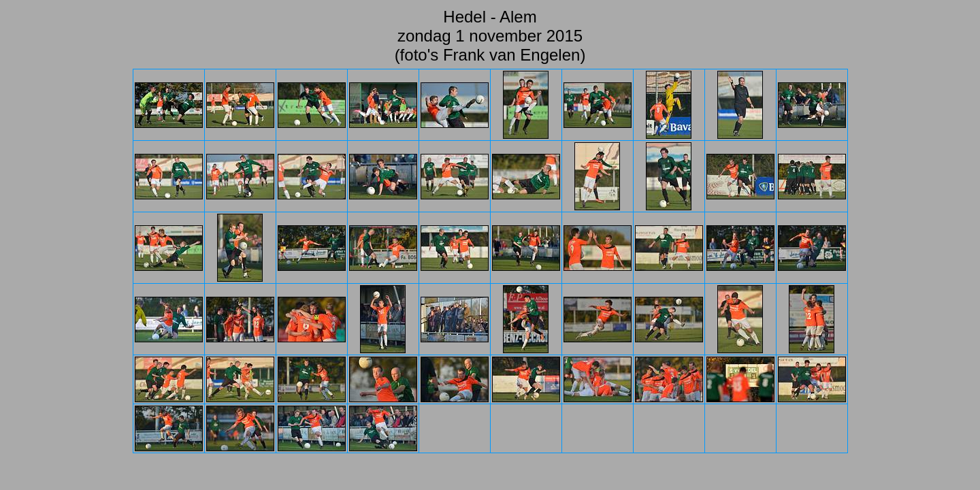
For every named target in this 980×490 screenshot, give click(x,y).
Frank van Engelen (511, 55)
